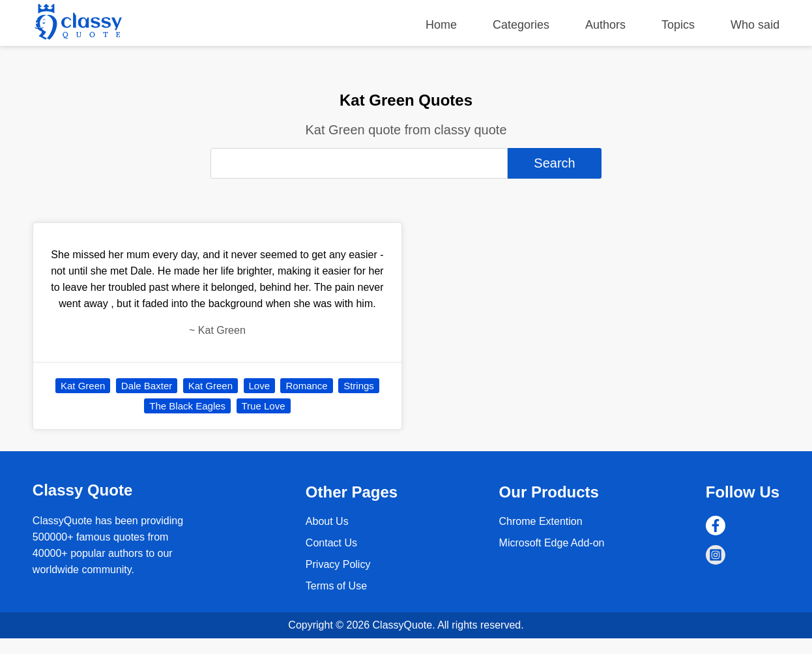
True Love (264, 406)
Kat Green (83, 386)
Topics (678, 25)
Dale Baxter (147, 386)
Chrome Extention (541, 521)
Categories (521, 25)
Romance (306, 386)
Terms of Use (336, 586)
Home (441, 25)
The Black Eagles (187, 406)
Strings (359, 386)
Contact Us (331, 543)
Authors (605, 25)
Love (260, 386)
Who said (755, 25)
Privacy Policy (338, 564)
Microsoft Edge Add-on (552, 543)
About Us (327, 521)
